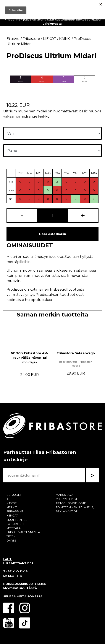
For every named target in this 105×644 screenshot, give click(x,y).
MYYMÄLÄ (14, 528)
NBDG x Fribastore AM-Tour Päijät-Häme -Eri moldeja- (30, 358)
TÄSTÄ (32, 588)
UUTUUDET (14, 495)
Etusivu (13, 39)
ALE (9, 499)
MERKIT (12, 507)
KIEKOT (11, 503)
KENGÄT (12, 516)
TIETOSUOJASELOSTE (71, 503)
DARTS (11, 541)
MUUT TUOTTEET (18, 520)
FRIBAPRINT (15, 511)
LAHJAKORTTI (16, 524)
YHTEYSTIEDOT (67, 499)
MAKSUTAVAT (65, 495)
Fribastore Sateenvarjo (76, 353)
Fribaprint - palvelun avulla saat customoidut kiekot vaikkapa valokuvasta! (53, 22)
